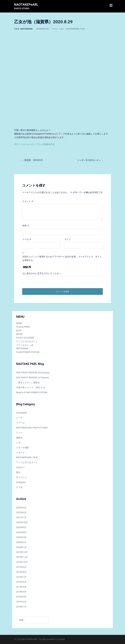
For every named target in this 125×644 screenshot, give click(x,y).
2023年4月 (21, 508)
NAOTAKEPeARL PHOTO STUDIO (32, 428)
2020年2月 (21, 542)
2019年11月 (22, 557)
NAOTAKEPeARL (26, 5)
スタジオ (20, 453)
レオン (62, 29)
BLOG (19, 331)
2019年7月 (21, 577)
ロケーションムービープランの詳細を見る (35, 144)
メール (27, 239)
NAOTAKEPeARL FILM (75, 29)
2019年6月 (21, 582)
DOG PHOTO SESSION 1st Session (33, 378)
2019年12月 (22, 552)
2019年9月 (21, 567)
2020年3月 (21, 537)
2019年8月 (21, 572)
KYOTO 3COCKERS (25, 338)
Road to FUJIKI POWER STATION (32, 392)
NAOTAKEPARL (27, 29)
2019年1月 (21, 607)
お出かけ (20, 467)
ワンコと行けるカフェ (27, 341)
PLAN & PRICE (23, 327)
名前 (26, 226)
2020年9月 (21, 527)
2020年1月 (21, 547)
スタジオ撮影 (23, 448)
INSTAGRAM (22, 349)
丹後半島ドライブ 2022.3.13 (31, 388)
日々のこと (22, 477)
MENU (19, 323)
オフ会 (19, 487)
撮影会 (19, 438)
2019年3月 (21, 597)
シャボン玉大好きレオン (89, 160)
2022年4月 (21, 512)
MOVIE (19, 334)
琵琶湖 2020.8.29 (33, 160)
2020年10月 (22, 522)
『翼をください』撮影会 (28, 383)
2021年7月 (21, 517)
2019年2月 (21, 602)
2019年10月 (22, 562)
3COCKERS (21, 413)
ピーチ (19, 418)
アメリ (55, 29)
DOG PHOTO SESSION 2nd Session (33, 373)
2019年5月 (21, 587)
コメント (28, 201)
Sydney (61, 639)
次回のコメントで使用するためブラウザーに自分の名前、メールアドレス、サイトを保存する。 (62, 258)
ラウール (20, 423)
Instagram (21, 482)
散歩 (18, 472)
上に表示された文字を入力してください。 (43, 273)
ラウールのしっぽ (25, 345)
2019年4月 (21, 592)
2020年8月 (21, 532)
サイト (68, 239)
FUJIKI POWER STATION (28, 352)
